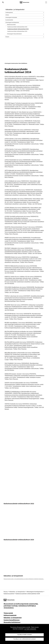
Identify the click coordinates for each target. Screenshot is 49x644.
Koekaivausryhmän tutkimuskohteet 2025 (19, 540)
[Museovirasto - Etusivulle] (24, 2)
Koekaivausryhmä (9, 594)
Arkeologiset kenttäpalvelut (35, 592)
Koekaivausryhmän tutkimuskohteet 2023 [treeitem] (17, 31)
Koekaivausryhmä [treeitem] (11, 25)
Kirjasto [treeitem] (7, 37)
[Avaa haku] (3, 3)
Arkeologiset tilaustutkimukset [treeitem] (14, 34)
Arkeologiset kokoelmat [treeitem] (11, 18)
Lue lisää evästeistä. (30, 629)
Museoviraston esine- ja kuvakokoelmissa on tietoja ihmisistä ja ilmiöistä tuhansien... (24, 579)
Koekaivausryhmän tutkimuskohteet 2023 (19, 504)
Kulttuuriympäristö (10, 615)
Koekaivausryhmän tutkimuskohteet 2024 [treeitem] (18, 29)
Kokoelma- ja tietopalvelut (15, 10)
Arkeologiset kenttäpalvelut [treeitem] (12, 23)
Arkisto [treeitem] (7, 15)
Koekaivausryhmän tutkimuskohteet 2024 (28, 594)
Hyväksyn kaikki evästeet (24, 635)
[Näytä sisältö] (42, 12)
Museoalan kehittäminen (12, 622)
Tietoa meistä (8, 613)
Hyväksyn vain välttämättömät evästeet (24, 639)
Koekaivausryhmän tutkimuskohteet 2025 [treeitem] (17, 27)
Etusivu (6, 592)
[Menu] (46, 3)
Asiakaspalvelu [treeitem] (9, 13)
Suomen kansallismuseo (12, 620)
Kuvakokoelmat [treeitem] (9, 20)
